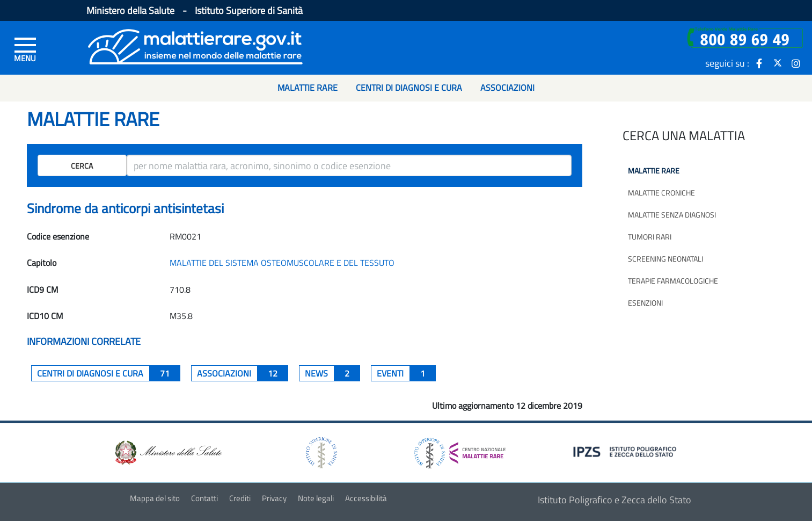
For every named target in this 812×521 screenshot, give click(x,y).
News (332, 373)
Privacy (274, 498)
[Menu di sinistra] (25, 49)
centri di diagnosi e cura (109, 373)
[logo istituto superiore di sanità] (320, 452)
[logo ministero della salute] (167, 452)
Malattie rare (654, 171)
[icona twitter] (778, 63)
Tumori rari (650, 237)
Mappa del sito (155, 498)
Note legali (316, 498)
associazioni (243, 373)
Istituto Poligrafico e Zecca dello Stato (615, 500)
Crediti (240, 498)
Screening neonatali (665, 259)
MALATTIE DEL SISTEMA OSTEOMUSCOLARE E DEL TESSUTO (282, 263)
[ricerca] (349, 165)
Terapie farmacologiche (673, 281)
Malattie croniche (661, 193)
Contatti (204, 498)
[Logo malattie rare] (195, 45)
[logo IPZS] (626, 451)
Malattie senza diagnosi (672, 215)
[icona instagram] (796, 63)
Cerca (82, 166)
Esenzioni (645, 303)
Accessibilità (366, 498)
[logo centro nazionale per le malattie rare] (460, 450)
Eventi (406, 373)
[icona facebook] (759, 63)
